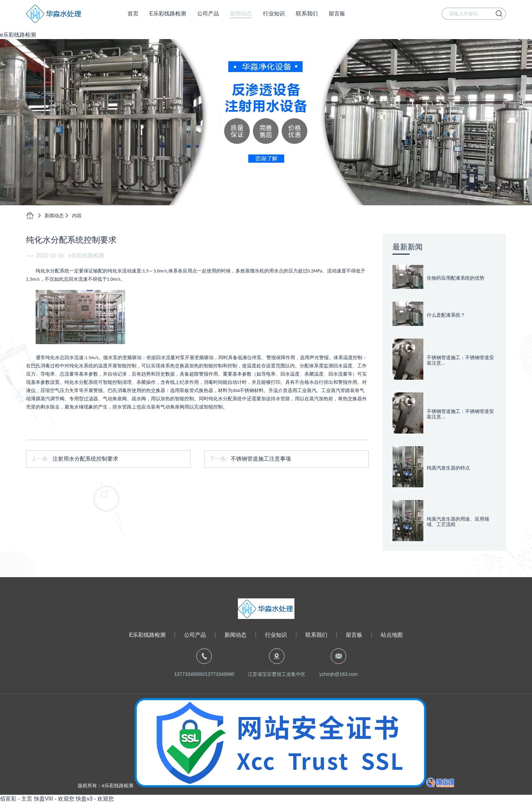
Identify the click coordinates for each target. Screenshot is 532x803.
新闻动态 (241, 17)
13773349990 (189, 674)
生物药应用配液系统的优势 (456, 278)
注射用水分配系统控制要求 (85, 459)
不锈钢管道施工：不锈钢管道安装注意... (460, 360)
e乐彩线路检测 (18, 35)
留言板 (337, 17)
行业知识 (274, 17)
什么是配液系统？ (446, 315)
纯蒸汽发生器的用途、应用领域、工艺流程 (458, 522)
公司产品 (208, 17)
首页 (133, 17)
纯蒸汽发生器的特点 (448, 468)
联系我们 (307, 17)
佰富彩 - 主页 (16, 799)
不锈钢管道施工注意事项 (261, 459)
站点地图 (392, 635)
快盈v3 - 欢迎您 (95, 799)
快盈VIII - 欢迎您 (54, 799)
